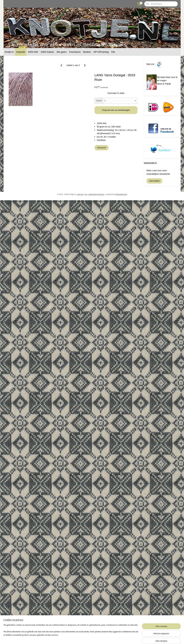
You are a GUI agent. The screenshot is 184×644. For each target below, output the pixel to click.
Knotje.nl (9, 52)
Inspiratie (21, 52)
